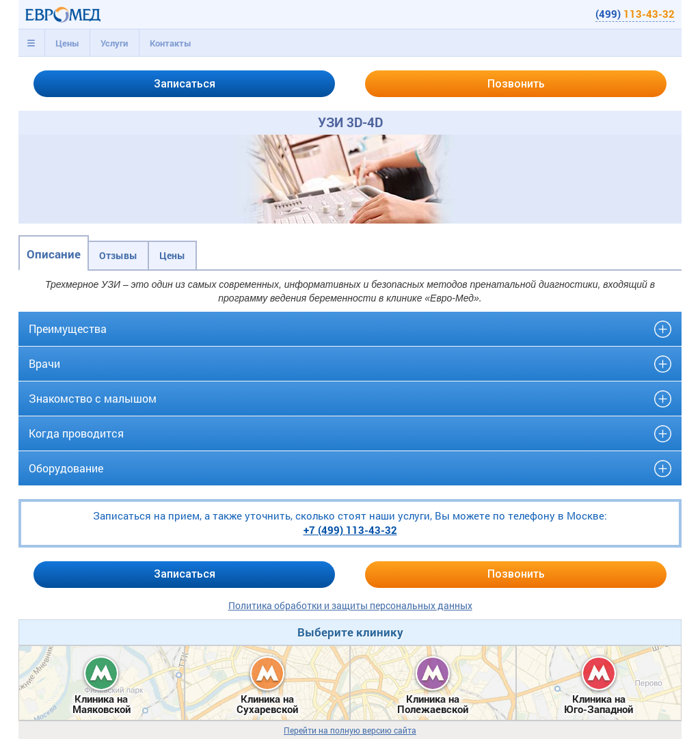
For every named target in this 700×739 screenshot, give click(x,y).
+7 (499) (350, 530)
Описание (54, 254)
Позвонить (516, 84)
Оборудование (66, 468)
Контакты (171, 43)
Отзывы (118, 255)
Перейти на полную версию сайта (350, 730)
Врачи (44, 363)
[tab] (31, 43)
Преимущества (68, 328)
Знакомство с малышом (93, 398)
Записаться (185, 84)
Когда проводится (76, 433)
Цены (67, 43)
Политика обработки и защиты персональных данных (350, 605)
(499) (635, 14)
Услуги (114, 43)
